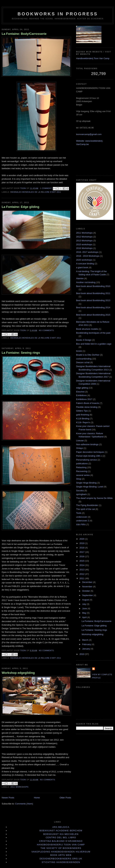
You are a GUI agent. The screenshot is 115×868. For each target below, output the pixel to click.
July (84, 604)
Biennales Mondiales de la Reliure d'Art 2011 (36, 192)
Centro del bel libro (61, 837)
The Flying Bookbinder (87, 505)
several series (83, 475)
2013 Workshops (84, 241)
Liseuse (80, 441)
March (86, 640)
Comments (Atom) (24, 804)
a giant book (82, 267)
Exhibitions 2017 (84, 399)
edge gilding (82, 388)
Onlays (79, 448)
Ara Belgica (61, 827)
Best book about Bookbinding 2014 (93, 308)
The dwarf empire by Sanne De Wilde (94, 498)
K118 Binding (83, 419)
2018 (82, 548)
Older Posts (65, 798)
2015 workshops (84, 244)
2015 (82, 561)
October (86, 591)
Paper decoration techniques (90, 452)
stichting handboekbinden (61, 862)
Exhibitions (81, 395)
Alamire (80, 278)
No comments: (47, 330)
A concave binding (85, 264)
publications (82, 463)
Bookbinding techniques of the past (93, 333)
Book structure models (87, 329)
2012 (82, 574)
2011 (82, 578)
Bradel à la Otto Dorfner (88, 355)
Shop (79, 479)
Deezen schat (83, 362)
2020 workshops (84, 260)
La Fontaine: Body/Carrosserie (24, 34)
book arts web (61, 855)
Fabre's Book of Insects (88, 403)
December (88, 582)
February (87, 644)
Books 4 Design (84, 340)
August (86, 600)
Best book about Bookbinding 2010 (93, 286)
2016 (82, 556)
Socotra (80, 491)
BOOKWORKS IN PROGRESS (58, 14)
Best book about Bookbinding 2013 (93, 300)
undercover (82, 517)
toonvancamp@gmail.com (89, 134)
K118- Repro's (83, 422)
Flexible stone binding (87, 407)
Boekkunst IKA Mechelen (61, 834)
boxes (79, 351)
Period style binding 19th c (89, 456)
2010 (82, 654)
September (88, 595)
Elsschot (80, 392)
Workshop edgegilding (18, 673)
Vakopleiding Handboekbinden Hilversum (61, 852)
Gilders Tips (82, 411)
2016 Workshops (84, 248)
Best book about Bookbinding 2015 (93, 315)
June (85, 608)
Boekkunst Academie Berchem (61, 831)
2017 (82, 552)
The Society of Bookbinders (61, 848)
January (86, 649)
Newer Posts (8, 798)
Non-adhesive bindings (87, 444)
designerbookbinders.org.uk (61, 859)
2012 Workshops (84, 237)
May (85, 613)
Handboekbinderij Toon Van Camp (93, 58)
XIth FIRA (81, 525)
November (88, 587)
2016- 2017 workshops (87, 252)
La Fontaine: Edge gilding (20, 207)
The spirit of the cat (85, 509)
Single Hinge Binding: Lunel (90, 487)
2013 (82, 570)
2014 (82, 565)
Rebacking (81, 467)
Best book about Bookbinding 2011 (93, 293)
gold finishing (83, 415)
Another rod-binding (86, 282)
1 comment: (46, 188)
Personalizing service (87, 460)
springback (81, 494)
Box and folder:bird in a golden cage (94, 344)
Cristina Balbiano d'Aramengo (61, 841)
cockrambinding (84, 359)
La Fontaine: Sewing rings (21, 353)
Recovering (82, 471)
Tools (79, 513)
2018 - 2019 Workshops (88, 256)
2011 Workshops (19, 787)
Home (37, 798)
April (85, 617)
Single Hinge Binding (86, 483)
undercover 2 (83, 521)
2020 (82, 539)
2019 (82, 543)
